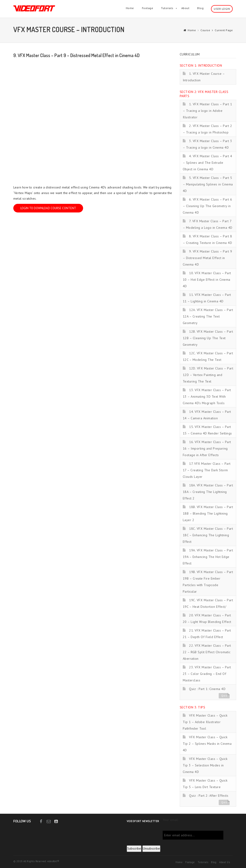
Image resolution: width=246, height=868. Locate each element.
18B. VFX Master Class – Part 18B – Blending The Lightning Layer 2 (208, 513)
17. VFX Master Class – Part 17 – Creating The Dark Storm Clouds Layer (207, 470)
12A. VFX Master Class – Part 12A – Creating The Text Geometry (208, 316)
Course (205, 30)
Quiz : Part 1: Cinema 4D (207, 689)
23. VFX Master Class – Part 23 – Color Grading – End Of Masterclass (207, 674)
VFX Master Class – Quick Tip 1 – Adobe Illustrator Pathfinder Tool (205, 722)
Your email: (171, 820)
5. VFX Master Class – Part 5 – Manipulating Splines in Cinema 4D (208, 184)
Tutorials (167, 8)
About (185, 8)
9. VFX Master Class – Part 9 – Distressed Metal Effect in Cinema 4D (207, 258)
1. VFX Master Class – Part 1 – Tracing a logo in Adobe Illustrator (207, 111)
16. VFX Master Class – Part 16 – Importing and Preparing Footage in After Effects (207, 448)
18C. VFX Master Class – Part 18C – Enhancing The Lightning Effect (208, 535)
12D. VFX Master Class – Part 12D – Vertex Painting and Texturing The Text (208, 375)
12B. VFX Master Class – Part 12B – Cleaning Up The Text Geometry (208, 338)
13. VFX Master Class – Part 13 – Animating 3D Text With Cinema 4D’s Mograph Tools (207, 396)
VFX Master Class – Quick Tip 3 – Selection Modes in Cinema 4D (205, 765)
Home (130, 8)
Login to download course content (48, 208)
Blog (200, 8)
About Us (225, 862)
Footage (148, 8)
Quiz (224, 696)
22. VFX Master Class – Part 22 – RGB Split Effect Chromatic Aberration (207, 652)
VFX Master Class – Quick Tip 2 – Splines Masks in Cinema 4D (207, 744)
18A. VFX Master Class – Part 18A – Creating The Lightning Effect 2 (208, 492)
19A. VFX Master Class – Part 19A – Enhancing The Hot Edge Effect (208, 557)
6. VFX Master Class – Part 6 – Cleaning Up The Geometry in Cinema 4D (207, 206)
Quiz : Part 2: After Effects (209, 796)
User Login (222, 9)
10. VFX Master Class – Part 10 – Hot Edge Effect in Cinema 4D (207, 280)
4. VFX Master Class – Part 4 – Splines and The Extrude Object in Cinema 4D (207, 163)
